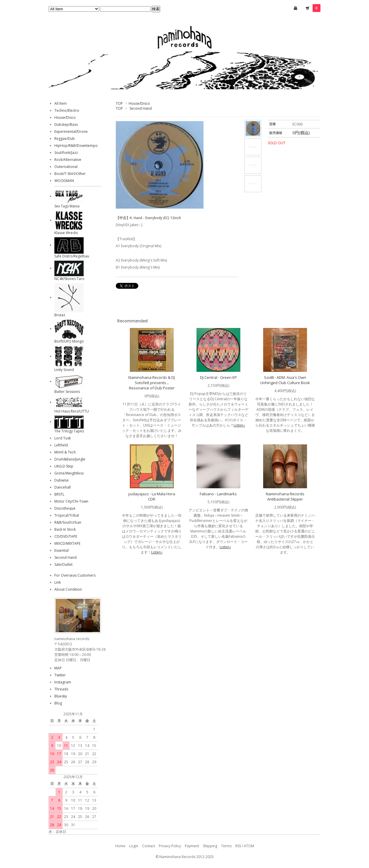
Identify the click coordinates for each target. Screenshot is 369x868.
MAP (58, 668)
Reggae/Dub (65, 139)
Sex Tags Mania (67, 206)
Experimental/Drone (71, 132)
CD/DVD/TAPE (66, 536)
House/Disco (139, 103)
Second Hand (141, 108)
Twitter (60, 675)
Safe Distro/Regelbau (72, 256)
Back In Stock (65, 529)
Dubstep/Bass (66, 124)
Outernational (66, 167)
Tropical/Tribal (67, 515)
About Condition (68, 589)
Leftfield (61, 445)
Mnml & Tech (65, 452)
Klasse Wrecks (66, 233)
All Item (61, 103)
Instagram (63, 682)
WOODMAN (64, 181)
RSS (238, 846)
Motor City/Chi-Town (71, 501)
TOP (119, 103)
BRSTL (59, 494)
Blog (58, 703)
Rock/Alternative (68, 160)
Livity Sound (64, 370)
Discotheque (65, 508)
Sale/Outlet (63, 564)
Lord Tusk (63, 438)
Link (58, 582)
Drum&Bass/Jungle (70, 459)
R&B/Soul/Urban (68, 522)
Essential (62, 550)
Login (134, 846)
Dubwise (62, 480)
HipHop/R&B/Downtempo (76, 146)
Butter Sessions (67, 392)
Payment (192, 846)
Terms (226, 846)
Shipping (210, 846)
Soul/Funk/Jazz (66, 153)
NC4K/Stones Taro (69, 279)
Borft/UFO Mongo (69, 341)
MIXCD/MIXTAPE (67, 543)
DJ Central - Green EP (218, 377)
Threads (61, 689)
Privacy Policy (170, 846)
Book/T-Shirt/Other (70, 174)
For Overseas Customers (75, 575)
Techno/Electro (67, 110)
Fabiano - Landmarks (218, 494)
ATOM (249, 846)
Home (120, 846)
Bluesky (61, 696)
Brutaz (60, 315)
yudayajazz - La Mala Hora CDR (152, 496)
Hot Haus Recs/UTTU (72, 411)
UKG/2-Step (64, 466)
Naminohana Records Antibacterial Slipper (285, 496)
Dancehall (63, 487)
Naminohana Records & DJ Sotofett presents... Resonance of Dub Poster (152, 383)
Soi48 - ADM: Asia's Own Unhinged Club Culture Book (285, 380)
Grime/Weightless (69, 473)
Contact (149, 846)
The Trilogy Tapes (69, 431)
